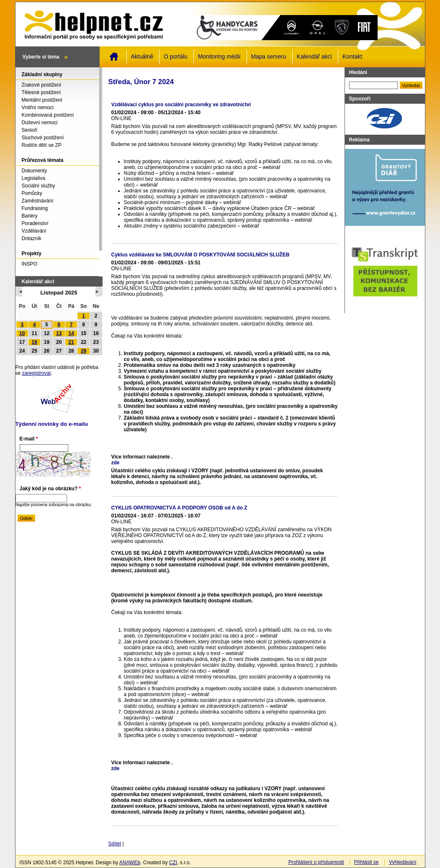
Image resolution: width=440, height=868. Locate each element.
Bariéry (30, 216)
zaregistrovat (37, 373)
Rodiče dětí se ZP (42, 145)
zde (116, 463)
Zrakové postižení (42, 85)
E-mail (29, 439)
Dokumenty (35, 171)
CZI (173, 863)
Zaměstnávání (38, 201)
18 (35, 342)
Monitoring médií (219, 57)
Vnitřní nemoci (38, 108)
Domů (114, 56)
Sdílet (115, 844)
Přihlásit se (367, 862)
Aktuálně (142, 57)
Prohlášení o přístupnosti (316, 862)
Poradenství (35, 223)
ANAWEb (130, 863)
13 (59, 333)
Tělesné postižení (41, 92)
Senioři (30, 130)
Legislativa (34, 178)
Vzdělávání (34, 231)
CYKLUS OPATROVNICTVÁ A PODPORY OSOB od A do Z (179, 508)
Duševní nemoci (40, 123)
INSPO (30, 264)
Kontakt (352, 57)
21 (71, 342)
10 (22, 333)
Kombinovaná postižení (48, 115)
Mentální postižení (42, 100)
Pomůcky (32, 193)
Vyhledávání (403, 862)
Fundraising (35, 208)
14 (71, 333)
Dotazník (32, 238)
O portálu (176, 57)
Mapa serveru (269, 57)
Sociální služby (39, 186)
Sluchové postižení (43, 138)
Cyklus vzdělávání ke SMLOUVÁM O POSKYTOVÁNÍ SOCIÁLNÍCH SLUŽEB (201, 255)
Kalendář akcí (314, 57)
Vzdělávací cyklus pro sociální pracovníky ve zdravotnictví (181, 105)
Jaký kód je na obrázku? (50, 489)
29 (84, 351)
